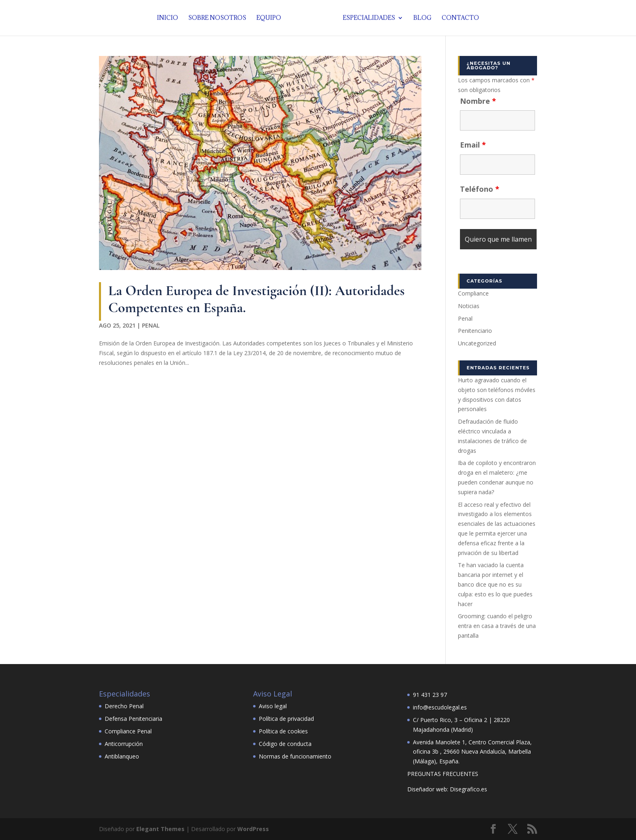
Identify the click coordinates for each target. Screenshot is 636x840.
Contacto (458, 18)
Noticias (469, 306)
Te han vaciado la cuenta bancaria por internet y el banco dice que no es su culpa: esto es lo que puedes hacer (495, 584)
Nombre (478, 101)
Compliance (473, 293)
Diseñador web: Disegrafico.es (447, 789)
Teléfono (480, 189)
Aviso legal (273, 706)
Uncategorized (477, 343)
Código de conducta (285, 744)
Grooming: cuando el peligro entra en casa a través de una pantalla (497, 626)
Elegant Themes (160, 829)
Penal (151, 325)
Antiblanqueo (122, 756)
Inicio (170, 18)
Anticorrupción (124, 744)
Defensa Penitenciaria (133, 719)
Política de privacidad (286, 719)
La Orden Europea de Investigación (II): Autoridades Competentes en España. (257, 299)
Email (473, 145)
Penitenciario (475, 331)
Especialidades (367, 18)
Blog (420, 18)
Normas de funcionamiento (295, 756)
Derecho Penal (124, 706)
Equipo (271, 18)
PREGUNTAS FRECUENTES (443, 774)
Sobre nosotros (219, 18)
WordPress (253, 829)
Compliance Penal (128, 731)
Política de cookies (283, 731)
